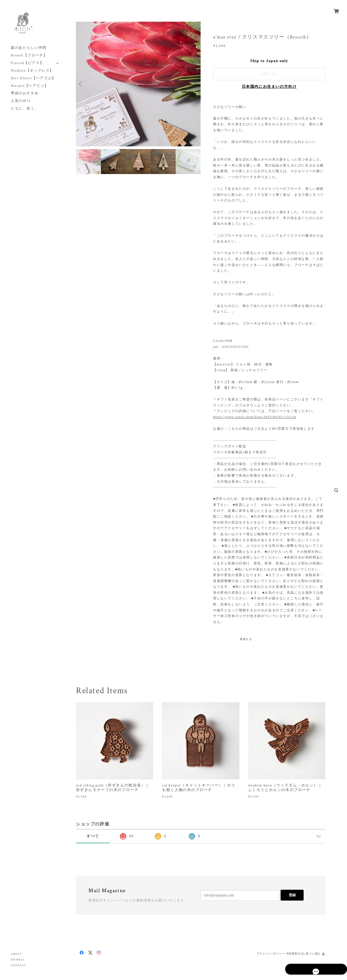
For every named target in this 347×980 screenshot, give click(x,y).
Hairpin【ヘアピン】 (30, 86)
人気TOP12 (21, 101)
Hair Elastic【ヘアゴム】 (33, 78)
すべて (93, 836)
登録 (292, 895)
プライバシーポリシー (271, 954)
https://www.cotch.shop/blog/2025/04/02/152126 (255, 417)
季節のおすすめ (25, 93)
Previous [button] (81, 84)
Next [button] (195, 84)
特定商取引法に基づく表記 (303, 954)
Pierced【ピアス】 (27, 63)
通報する (246, 639)
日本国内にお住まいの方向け (269, 87)
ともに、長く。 (25, 109)
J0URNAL (18, 960)
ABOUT (17, 954)
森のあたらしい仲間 (29, 48)
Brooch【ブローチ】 (29, 55)
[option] (138, 84)
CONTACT (19, 965)
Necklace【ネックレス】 (32, 71)
